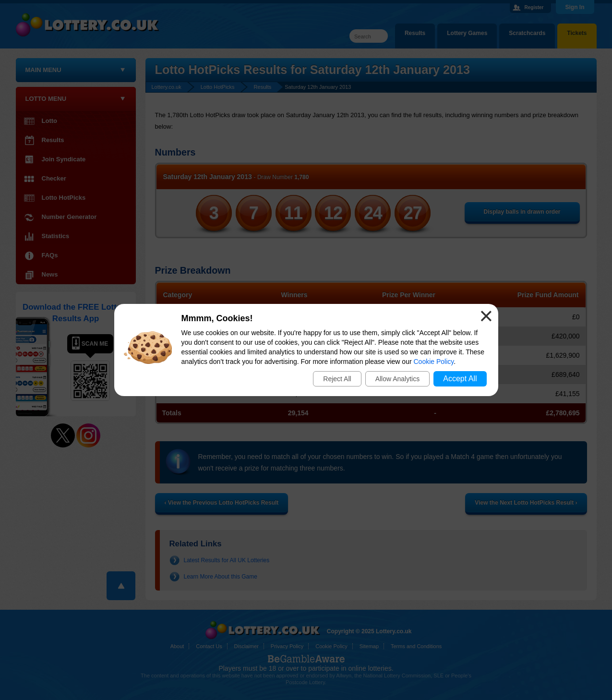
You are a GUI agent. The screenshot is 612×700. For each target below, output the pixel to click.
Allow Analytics (398, 379)
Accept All (460, 379)
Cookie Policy (434, 362)
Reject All (337, 379)
